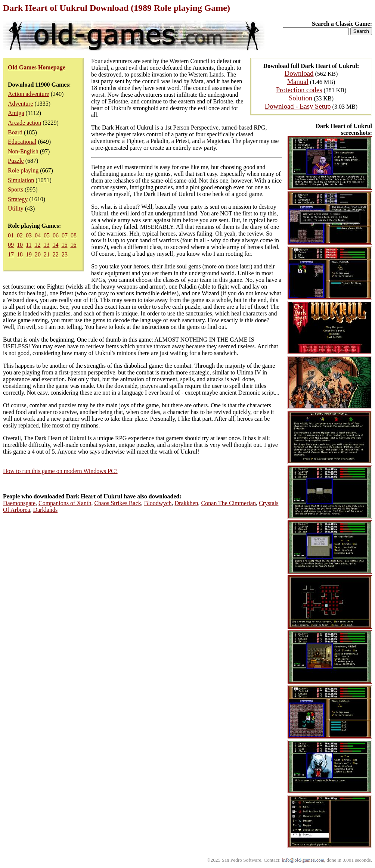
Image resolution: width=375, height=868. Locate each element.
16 (73, 245)
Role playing (23, 170)
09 (11, 245)
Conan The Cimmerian (229, 503)
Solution (300, 98)
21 (47, 254)
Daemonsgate (19, 503)
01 (11, 235)
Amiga (16, 113)
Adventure (21, 104)
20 (38, 254)
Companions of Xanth (65, 503)
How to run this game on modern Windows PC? (60, 471)
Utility (16, 209)
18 (20, 254)
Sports (16, 189)
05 (47, 235)
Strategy (18, 199)
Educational (22, 142)
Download (299, 73)
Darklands (45, 510)
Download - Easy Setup (298, 106)
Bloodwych (158, 503)
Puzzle (16, 161)
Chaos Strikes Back (117, 503)
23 (65, 254)
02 (20, 235)
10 (20, 245)
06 (56, 235)
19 (29, 254)
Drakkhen (187, 503)
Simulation (21, 180)
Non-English (23, 151)
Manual (298, 82)
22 (56, 254)
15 (64, 245)
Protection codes (299, 90)
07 (65, 235)
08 (74, 235)
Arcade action (24, 123)
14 (55, 245)
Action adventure (29, 94)
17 (11, 254)
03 (29, 235)
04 (38, 235)
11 (29, 245)
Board (15, 132)
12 (37, 245)
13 (46, 245)
